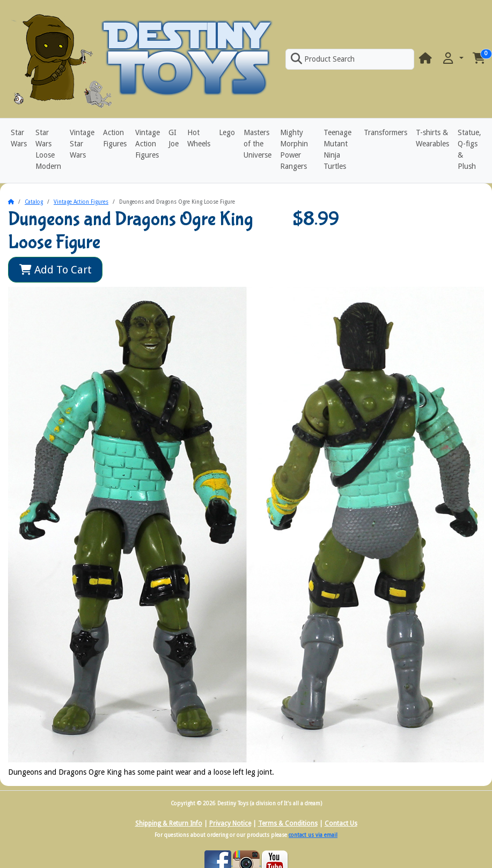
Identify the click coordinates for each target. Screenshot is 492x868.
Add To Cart (56, 270)
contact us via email (313, 835)
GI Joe (174, 138)
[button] (452, 59)
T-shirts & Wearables (432, 138)
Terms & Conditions (288, 824)
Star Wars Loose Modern (48, 149)
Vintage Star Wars (82, 144)
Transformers (385, 132)
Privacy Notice (230, 824)
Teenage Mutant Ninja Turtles (337, 149)
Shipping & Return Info (169, 824)
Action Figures (115, 138)
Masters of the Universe (258, 144)
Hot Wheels (199, 138)
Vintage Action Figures (148, 144)
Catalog (34, 202)
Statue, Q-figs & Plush (469, 149)
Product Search (322, 59)
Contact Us (341, 824)
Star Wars (19, 138)
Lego (227, 132)
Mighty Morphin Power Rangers (294, 149)
